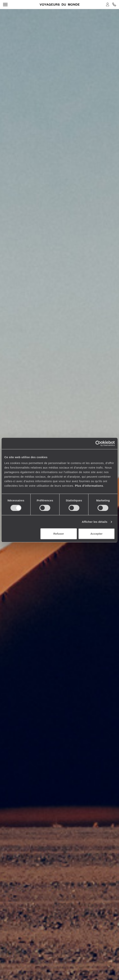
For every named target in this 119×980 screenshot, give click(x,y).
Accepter (96, 534)
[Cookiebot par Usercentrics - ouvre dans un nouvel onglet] (98, 443)
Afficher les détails (94, 522)
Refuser (59, 534)
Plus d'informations (89, 486)
